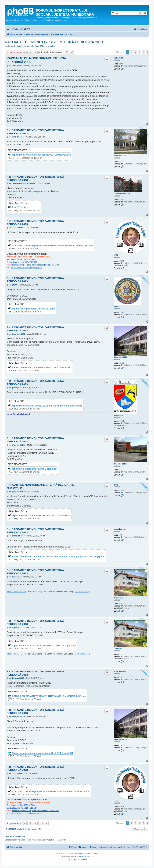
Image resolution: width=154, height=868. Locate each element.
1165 (122, 421)
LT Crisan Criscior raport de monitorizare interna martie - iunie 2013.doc (51, 791)
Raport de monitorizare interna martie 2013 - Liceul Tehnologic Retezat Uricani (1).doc (58, 557)
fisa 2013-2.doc (20, 207)
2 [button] (132, 52)
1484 (122, 491)
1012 (122, 677)
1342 (122, 162)
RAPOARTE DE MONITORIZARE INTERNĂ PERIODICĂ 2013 (54, 42)
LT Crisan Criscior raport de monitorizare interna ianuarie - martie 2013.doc (53, 246)
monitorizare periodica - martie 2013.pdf (34, 309)
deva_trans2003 (120, 357)
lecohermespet (120, 156)
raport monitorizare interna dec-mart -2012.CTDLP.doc (41, 515)
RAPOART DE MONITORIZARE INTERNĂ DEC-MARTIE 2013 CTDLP (41, 486)
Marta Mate (21, 46)
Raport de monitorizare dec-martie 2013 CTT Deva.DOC (42, 367)
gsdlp (116, 485)
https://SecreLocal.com (16, 592)
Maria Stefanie (33, 46)
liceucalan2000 (120, 671)
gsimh (116, 306)
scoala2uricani (120, 529)
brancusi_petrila (121, 464)
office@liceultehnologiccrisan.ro (45, 265)
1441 (122, 470)
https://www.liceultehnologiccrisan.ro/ (26, 267)
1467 (122, 200)
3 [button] (136, 52)
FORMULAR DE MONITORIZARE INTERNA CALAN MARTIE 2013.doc (49, 696)
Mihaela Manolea (48, 46)
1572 (122, 604)
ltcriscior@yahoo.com (21, 265)
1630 (122, 261)
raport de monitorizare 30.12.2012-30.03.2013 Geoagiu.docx (44, 646)
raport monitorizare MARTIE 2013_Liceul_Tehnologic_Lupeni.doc (47, 406)
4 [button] (139, 52)
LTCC (116, 255)
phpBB (68, 853)
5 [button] (143, 52)
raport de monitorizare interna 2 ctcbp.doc (35, 469)
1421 (122, 363)
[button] (147, 52)
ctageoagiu (118, 598)
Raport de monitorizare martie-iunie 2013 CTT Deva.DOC (42, 753)
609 (122, 64)
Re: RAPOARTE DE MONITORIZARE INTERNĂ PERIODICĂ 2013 (35, 132)
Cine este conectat (15, 836)
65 (121, 535)
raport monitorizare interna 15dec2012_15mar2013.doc (42, 155)
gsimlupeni (118, 415)
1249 (122, 312)
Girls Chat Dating (82, 592)
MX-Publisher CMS (86, 857)
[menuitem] (27, 29)
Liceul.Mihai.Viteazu (122, 194)
